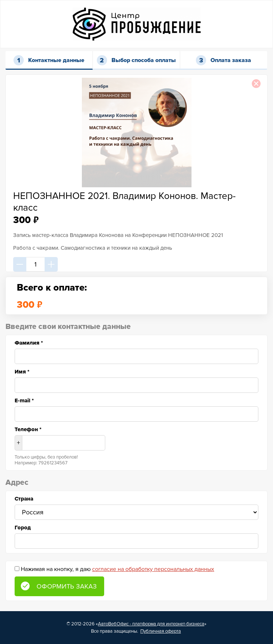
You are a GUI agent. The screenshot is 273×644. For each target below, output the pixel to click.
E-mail (24, 400)
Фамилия (29, 343)
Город (23, 528)
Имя (22, 372)
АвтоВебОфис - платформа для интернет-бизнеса (151, 624)
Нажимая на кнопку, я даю (117, 569)
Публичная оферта (161, 631)
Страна (24, 499)
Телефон (28, 429)
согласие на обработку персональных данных (153, 569)
